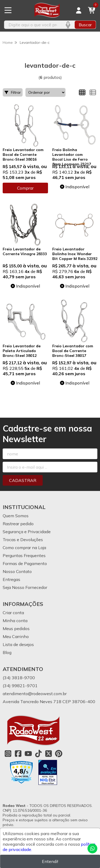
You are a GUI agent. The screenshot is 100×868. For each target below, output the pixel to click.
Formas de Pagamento (25, 563)
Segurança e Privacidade (27, 532)
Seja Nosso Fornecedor (25, 587)
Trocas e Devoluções (23, 540)
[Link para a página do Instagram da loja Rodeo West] (8, 754)
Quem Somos (16, 516)
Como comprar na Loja (24, 548)
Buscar (85, 25)
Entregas (11, 579)
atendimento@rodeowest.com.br (35, 694)
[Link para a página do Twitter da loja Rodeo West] (49, 754)
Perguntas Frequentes (24, 555)
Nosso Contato (17, 571)
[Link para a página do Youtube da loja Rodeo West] (28, 754)
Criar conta (13, 613)
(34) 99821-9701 (20, 686)
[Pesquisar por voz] (68, 25)
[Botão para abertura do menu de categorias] (8, 10)
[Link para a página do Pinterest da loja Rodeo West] (59, 754)
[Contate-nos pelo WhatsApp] (92, 848)
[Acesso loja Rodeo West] (79, 10)
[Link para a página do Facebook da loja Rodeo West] (18, 754)
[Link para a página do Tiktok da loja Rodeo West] (38, 754)
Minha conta (15, 621)
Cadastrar (23, 480)
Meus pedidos (16, 628)
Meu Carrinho (16, 636)
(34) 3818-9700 (19, 678)
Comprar (25, 188)
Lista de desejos (18, 644)
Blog (7, 652)
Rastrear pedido (18, 524)
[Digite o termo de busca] (33, 25)
